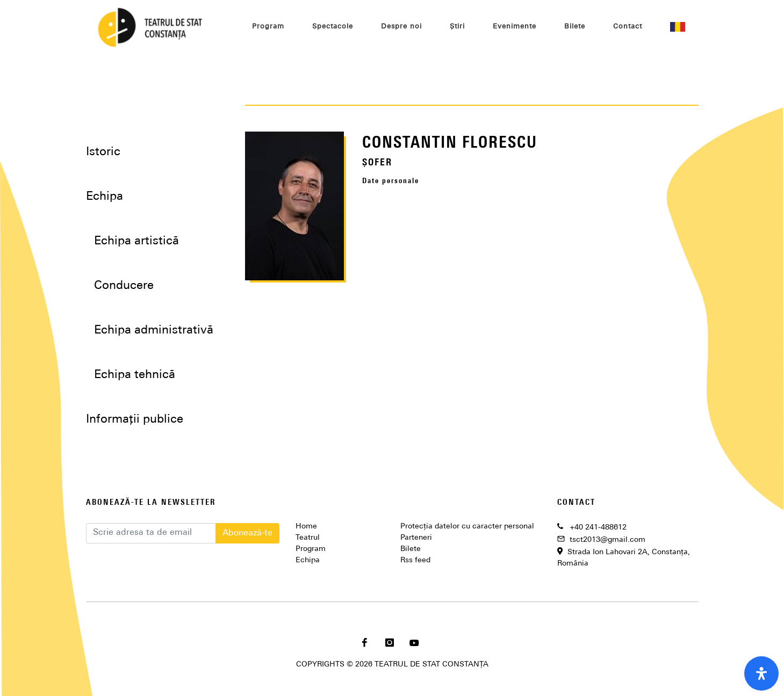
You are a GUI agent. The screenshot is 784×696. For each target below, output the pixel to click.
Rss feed (415, 560)
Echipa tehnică (135, 375)
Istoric (103, 152)
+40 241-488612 (598, 528)
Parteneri (416, 538)
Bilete (411, 549)
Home (306, 527)
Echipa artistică (136, 241)
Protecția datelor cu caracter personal (467, 527)
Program (311, 549)
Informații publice (135, 420)
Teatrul (308, 538)
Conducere (124, 286)
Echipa (308, 560)
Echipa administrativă (154, 331)
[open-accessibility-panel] (761, 673)
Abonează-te (247, 533)
